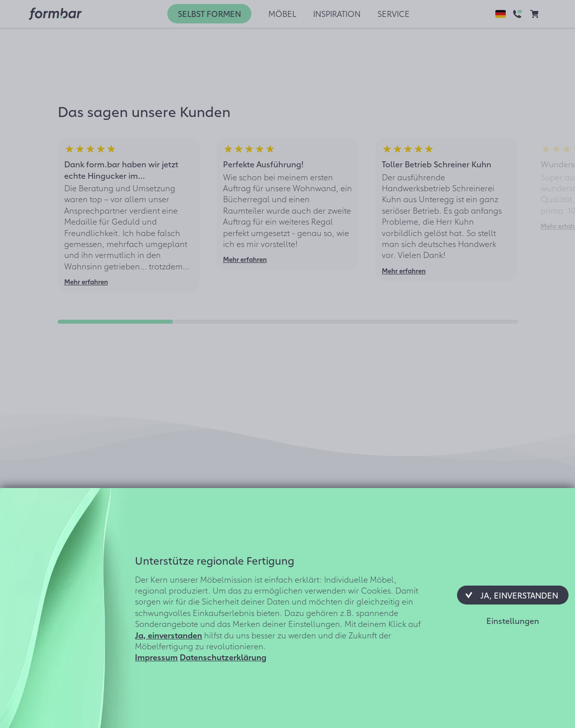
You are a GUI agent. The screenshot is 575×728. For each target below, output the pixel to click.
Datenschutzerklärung (223, 657)
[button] (513, 595)
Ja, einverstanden (169, 635)
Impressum (156, 657)
